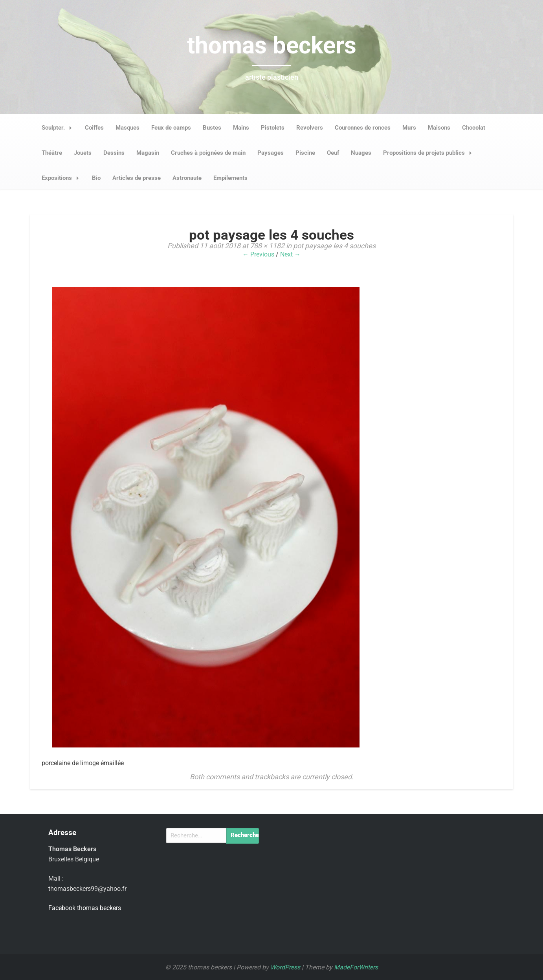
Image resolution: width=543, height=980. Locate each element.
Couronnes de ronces (363, 128)
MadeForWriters (356, 967)
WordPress (285, 967)
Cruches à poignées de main (208, 153)
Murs (409, 128)
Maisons (439, 128)
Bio (96, 178)
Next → (290, 254)
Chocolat (474, 128)
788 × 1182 (267, 246)
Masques (127, 128)
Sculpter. (59, 128)
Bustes (212, 128)
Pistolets (273, 128)
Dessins (114, 153)
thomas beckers (272, 45)
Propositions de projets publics (430, 153)
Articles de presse (137, 178)
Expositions (62, 178)
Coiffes (94, 128)
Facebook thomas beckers (85, 908)
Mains (241, 128)
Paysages (271, 153)
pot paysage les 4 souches (334, 246)
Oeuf (333, 153)
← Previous (258, 254)
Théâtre (52, 153)
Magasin (148, 153)
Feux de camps (171, 128)
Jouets (83, 153)
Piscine (305, 153)
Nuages (361, 153)
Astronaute (187, 178)
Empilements (230, 178)
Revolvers (310, 128)
